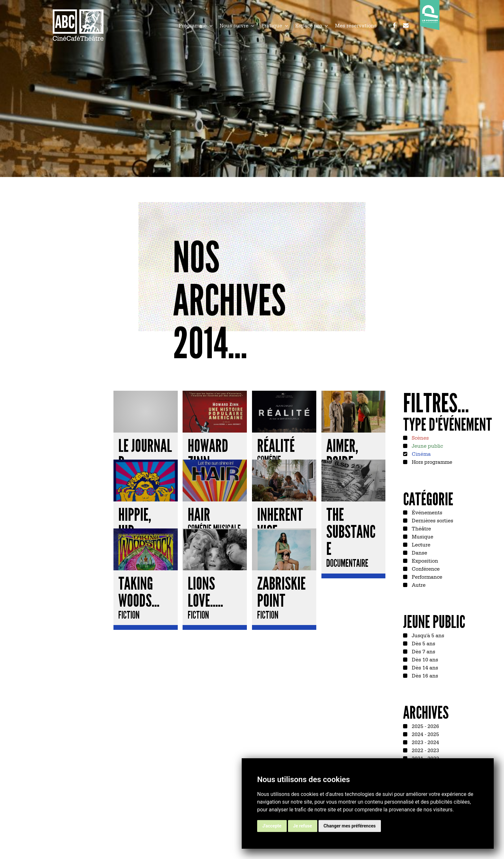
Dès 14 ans (424, 667)
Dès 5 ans (423, 643)
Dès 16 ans (424, 675)
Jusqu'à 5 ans (427, 635)
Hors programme (431, 462)
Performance (426, 576)
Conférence (425, 568)
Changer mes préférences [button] (350, 826)
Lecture (420, 544)
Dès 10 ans (424, 659)
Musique (422, 536)
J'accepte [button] (272, 826)
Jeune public (427, 445)
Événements (426, 512)
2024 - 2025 (425, 734)
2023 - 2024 (425, 742)
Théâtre (421, 528)
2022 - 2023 (425, 750)
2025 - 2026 (425, 726)
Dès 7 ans (423, 651)
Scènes (420, 437)
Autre (418, 584)
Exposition (424, 560)
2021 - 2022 (425, 758)
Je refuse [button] (303, 826)
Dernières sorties (432, 520)
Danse (419, 552)
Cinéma (421, 453)
